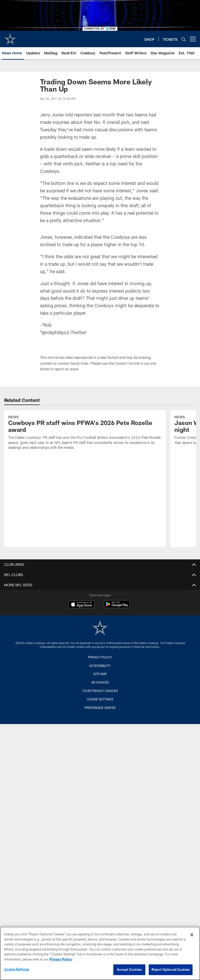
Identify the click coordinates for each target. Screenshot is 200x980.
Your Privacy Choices (100, 691)
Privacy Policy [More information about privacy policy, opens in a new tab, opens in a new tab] (61, 959)
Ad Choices (100, 682)
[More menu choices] (193, 39)
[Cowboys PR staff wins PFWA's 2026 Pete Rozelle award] (85, 433)
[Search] (184, 39)
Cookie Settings (100, 699)
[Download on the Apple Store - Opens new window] (82, 605)
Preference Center (100, 708)
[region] (100, 953)
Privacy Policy (100, 657)
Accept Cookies (129, 969)
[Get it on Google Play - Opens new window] (117, 607)
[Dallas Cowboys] (100, 628)
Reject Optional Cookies (171, 969)
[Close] (192, 935)
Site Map (100, 674)
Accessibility (100, 666)
